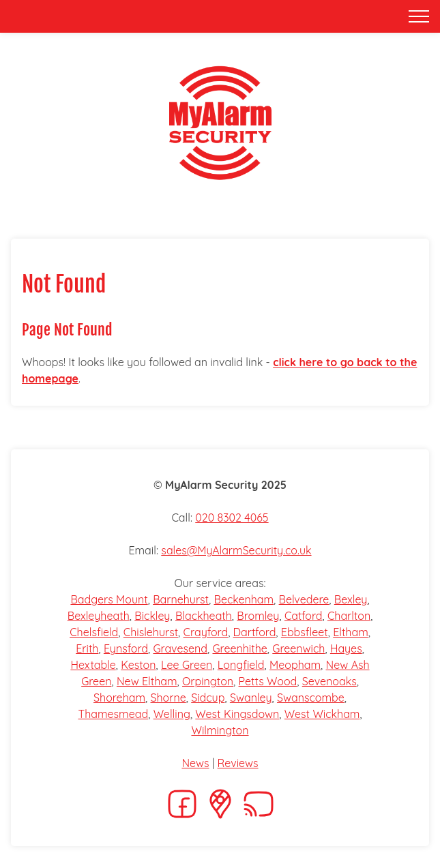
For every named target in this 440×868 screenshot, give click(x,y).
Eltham (351, 632)
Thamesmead (113, 714)
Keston (138, 665)
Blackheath (204, 616)
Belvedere (304, 599)
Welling (172, 714)
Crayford (206, 632)
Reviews (238, 763)
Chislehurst (151, 632)
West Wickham (322, 714)
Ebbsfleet (305, 632)
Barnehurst (181, 599)
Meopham (295, 665)
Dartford (255, 632)
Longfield (241, 665)
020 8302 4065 (232, 518)
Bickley (152, 616)
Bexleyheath (99, 616)
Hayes (346, 648)
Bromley (258, 616)
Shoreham (119, 698)
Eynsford (126, 648)
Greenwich (298, 648)
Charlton (349, 616)
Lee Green (187, 665)
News (195, 763)
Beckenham (244, 599)
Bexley (351, 599)
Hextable (93, 665)
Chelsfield (94, 632)
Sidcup (208, 698)
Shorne (168, 698)
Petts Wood (268, 681)
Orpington (208, 681)
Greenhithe (239, 648)
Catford (304, 616)
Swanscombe (311, 698)
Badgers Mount (109, 599)
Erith (87, 648)
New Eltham (147, 681)
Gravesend (180, 648)
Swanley (251, 698)
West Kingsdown (237, 714)
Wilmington (220, 730)
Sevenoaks (329, 681)
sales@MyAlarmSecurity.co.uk (236, 550)
